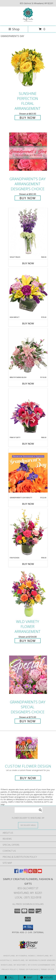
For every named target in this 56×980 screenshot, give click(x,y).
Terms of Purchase (29, 969)
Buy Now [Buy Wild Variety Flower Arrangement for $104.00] (28, 641)
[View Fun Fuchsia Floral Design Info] (28, 533)
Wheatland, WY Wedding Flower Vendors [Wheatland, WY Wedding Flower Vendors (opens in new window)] (34, 960)
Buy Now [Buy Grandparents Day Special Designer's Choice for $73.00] (28, 721)
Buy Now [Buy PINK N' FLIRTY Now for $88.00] (28, 444)
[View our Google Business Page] (21, 872)
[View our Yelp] (35, 872)
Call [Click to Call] (9, 977)
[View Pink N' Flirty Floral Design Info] (28, 412)
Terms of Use (48, 969)
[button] (28, 927)
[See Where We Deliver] (28, 825)
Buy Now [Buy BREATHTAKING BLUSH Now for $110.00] (28, 384)
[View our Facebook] (16, 872)
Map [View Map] (28, 977)
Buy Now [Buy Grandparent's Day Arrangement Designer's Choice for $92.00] (28, 198)
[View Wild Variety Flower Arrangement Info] (28, 594)
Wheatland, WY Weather (13, 965)
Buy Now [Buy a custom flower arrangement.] (28, 778)
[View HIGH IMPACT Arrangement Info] (28, 292)
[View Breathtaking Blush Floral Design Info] (28, 352)
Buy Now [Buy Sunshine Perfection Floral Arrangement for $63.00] (28, 118)
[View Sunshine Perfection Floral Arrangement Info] (28, 66)
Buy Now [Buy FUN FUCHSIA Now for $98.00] (28, 564)
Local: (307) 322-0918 (28, 897)
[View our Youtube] (40, 872)
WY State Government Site (42, 965)
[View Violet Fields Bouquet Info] (28, 232)
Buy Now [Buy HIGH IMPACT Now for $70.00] (28, 323)
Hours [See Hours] (47, 977)
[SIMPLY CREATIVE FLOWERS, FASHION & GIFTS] (28, 22)
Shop (14, 29)
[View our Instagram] (26, 872)
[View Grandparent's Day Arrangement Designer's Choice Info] (28, 152)
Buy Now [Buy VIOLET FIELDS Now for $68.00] (28, 263)
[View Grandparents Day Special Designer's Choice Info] (28, 675)
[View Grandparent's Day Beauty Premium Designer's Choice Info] (28, 473)
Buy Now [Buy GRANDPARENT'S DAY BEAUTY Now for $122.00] (28, 504)
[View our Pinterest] (30, 872)
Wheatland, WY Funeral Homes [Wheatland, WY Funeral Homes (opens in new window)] (19, 956)
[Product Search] (28, 810)
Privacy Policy (9, 969)
